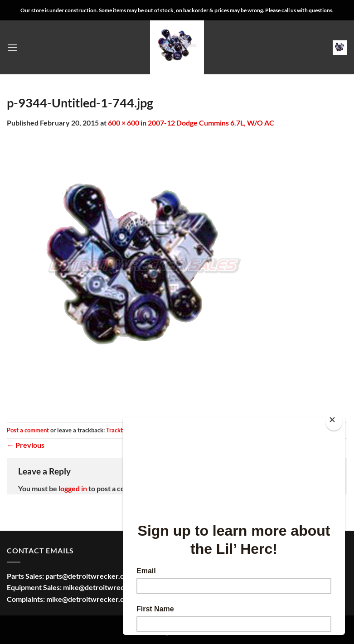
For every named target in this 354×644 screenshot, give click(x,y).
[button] (12, 47)
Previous (26, 445)
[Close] (334, 422)
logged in (73, 488)
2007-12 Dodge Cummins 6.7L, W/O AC (211, 123)
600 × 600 (124, 123)
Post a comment (28, 430)
